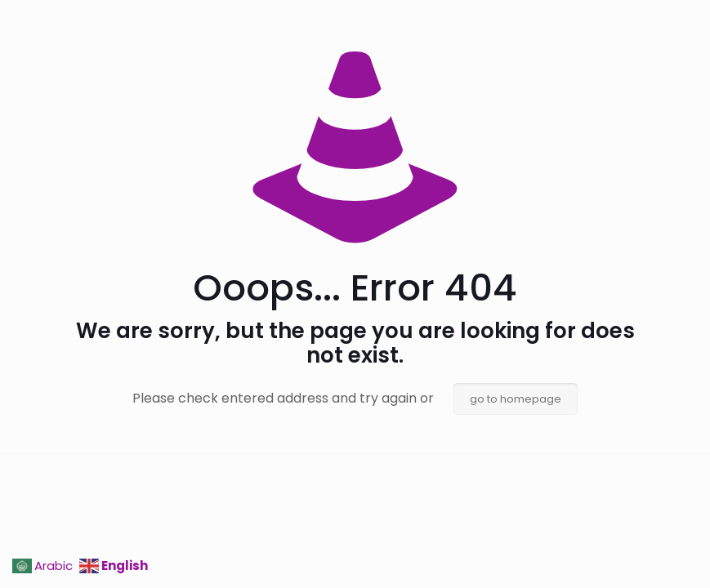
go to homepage (516, 399)
